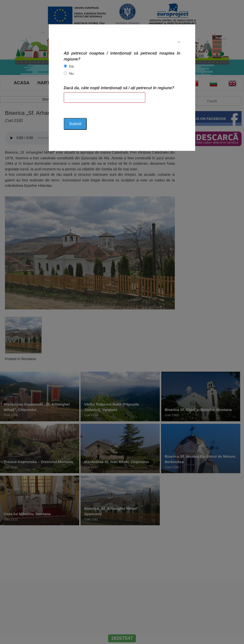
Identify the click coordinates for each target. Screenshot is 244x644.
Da (71, 66)
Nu (71, 73)
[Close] (179, 42)
